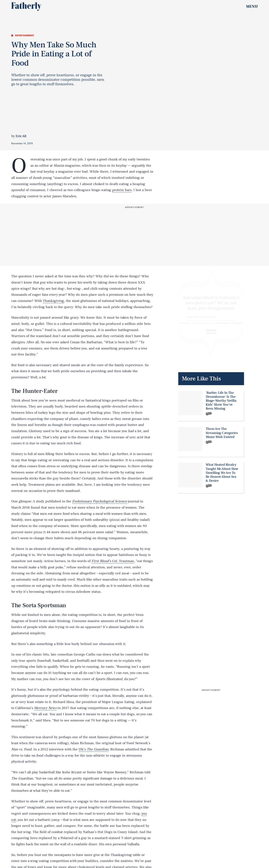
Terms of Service (223, 326)
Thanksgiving (53, 301)
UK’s (93, 749)
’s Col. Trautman (113, 561)
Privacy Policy (238, 326)
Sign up (211, 334)
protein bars (122, 190)
